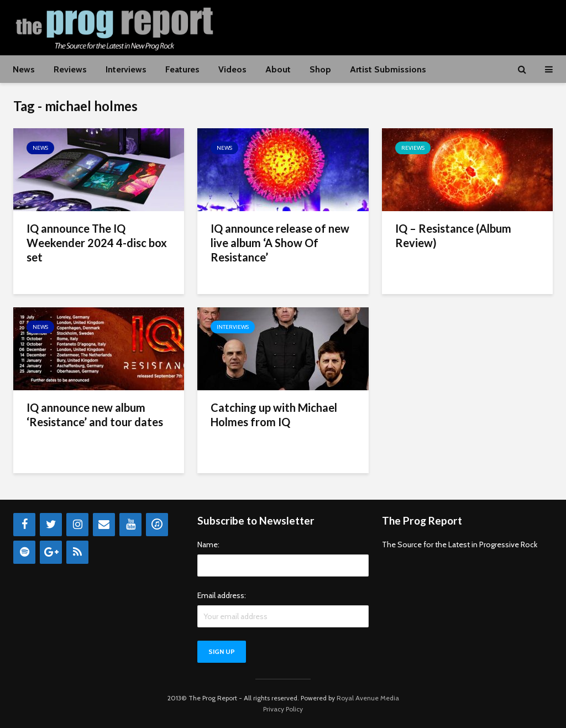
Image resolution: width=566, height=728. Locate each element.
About (278, 69)
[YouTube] (130, 525)
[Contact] (104, 525)
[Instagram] (77, 525)
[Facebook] (24, 525)
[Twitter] (51, 525)
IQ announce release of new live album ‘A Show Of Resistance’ (280, 243)
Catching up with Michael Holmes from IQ (274, 415)
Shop (320, 69)
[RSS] (77, 552)
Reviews (70, 69)
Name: (208, 544)
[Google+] (51, 552)
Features (182, 69)
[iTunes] (157, 525)
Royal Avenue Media (368, 698)
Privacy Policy (283, 709)
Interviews (126, 69)
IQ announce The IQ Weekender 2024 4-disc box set (97, 243)
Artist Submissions (388, 69)
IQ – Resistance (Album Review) (453, 235)
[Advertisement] (352, 26)
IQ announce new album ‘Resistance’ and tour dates (95, 415)
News (24, 69)
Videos (232, 69)
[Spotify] (24, 552)
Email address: (222, 595)
